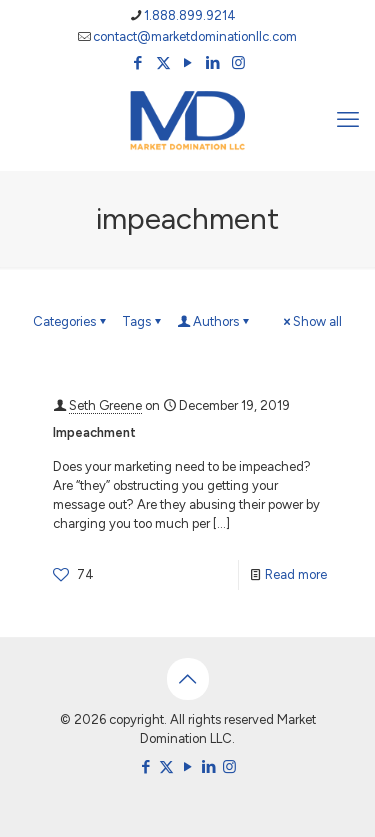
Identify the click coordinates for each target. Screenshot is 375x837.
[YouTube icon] (188, 63)
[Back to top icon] (188, 679)
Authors (214, 321)
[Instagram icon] (238, 63)
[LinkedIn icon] (213, 63)
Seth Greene (105, 405)
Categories (71, 321)
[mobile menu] (348, 120)
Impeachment (94, 432)
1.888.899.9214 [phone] (190, 15)
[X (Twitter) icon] (163, 63)
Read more (296, 574)
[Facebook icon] (138, 63)
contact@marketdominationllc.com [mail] (195, 36)
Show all (311, 321)
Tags (143, 321)
